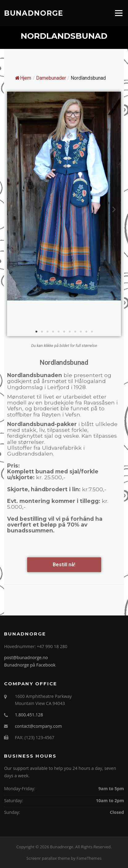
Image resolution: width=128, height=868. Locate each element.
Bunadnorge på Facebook (30, 665)
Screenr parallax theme (48, 858)
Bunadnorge (34, 13)
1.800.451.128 (29, 715)
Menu (119, 13)
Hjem (23, 78)
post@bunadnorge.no (26, 657)
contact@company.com (38, 726)
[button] (36, 332)
